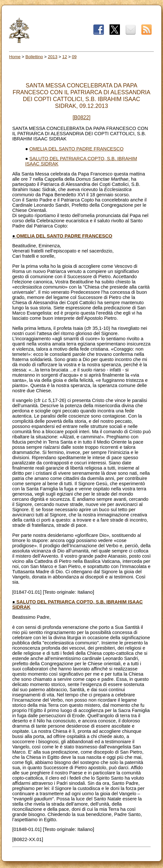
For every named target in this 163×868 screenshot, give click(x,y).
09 (74, 57)
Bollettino (34, 57)
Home (15, 57)
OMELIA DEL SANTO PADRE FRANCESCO (76, 149)
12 (65, 57)
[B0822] (81, 117)
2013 (53, 57)
